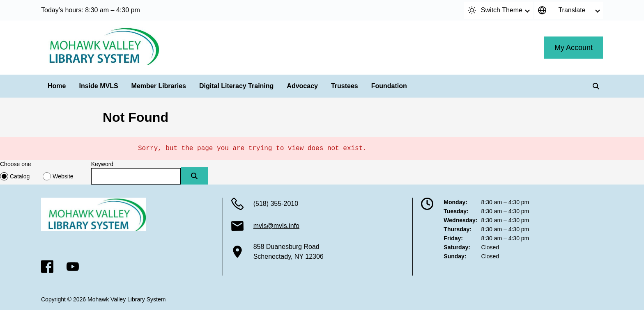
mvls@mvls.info (276, 226)
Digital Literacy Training (236, 86)
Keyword (102, 164)
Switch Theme (495, 10)
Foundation (389, 86)
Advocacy (302, 86)
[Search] (596, 86)
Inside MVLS (98, 86)
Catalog (20, 176)
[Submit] (194, 176)
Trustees (345, 86)
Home (57, 86)
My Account (574, 48)
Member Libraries (159, 86)
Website (63, 176)
